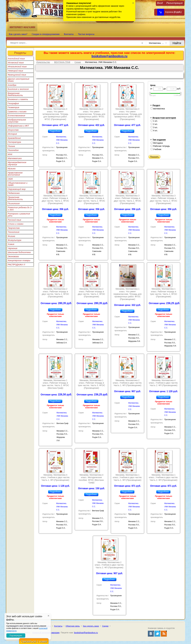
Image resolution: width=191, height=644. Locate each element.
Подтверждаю (16, 635)
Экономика (13, 256)
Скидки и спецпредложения (46, 34)
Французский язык (17, 75)
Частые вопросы (86, 34)
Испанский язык (16, 63)
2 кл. (154, 124)
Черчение (13, 248)
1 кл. (154, 121)
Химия (11, 244)
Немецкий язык (15, 71)
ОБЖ (10, 179)
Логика (11, 146)
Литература (14, 142)
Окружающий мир (17, 189)
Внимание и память (18, 99)
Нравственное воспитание (15, 174)
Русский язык (14, 220)
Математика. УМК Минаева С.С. (62, 140)
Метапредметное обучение (17, 163)
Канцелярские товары (19, 260)
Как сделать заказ (91, 626)
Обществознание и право (18, 184)
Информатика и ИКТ (18, 126)
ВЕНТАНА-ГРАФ (62, 62)
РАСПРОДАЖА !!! (16, 265)
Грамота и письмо (17, 112)
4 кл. (154, 131)
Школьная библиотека (19, 252)
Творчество (14, 228)
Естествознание (17, 116)
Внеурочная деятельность (15, 94)
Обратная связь (73, 626)
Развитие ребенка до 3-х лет (20, 209)
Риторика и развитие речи (19, 215)
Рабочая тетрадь (160, 146)
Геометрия (14, 107)
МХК (10, 154)
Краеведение (14, 138)
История (12, 134)
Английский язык (16, 59)
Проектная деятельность (15, 198)
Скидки (105, 626)
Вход (160, 3)
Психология (14, 203)
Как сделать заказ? (18, 34)
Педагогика (14, 193)
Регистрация (174, 3)
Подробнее (55, 131)
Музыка (12, 169)
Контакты (69, 34)
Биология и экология (18, 89)
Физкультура (15, 240)
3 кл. (154, 127)
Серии (78, 62)
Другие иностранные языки (19, 80)
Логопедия (13, 150)
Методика (157, 143)
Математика (15, 158)
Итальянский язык (17, 67)
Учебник (156, 149)
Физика (11, 236)
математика (158, 109)
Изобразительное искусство (17, 121)
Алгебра (12, 85)
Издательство (43, 62)
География (13, 103)
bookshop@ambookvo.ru (110, 56)
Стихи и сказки (16, 224)
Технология (14, 232)
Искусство (13, 130)
